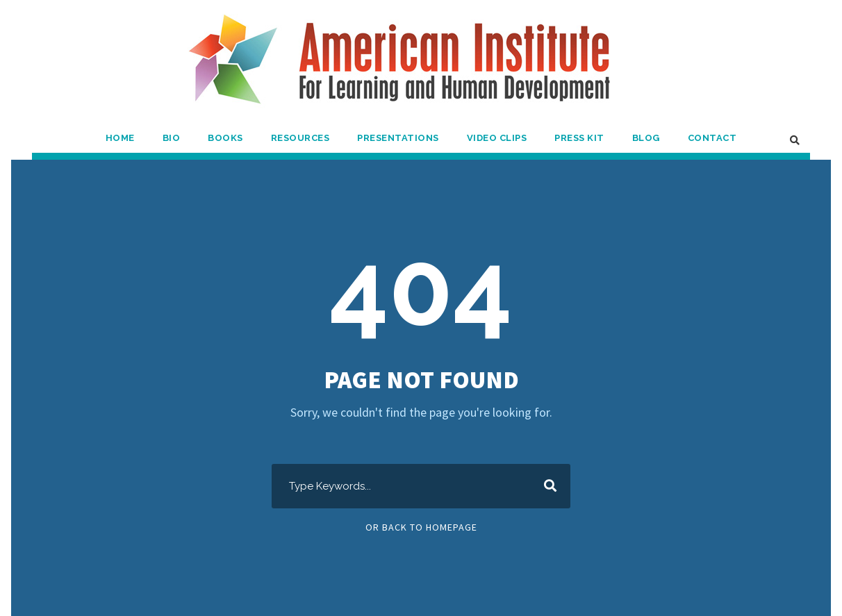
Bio (172, 138)
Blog (646, 138)
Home (120, 138)
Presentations (398, 138)
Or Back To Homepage (421, 527)
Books (225, 138)
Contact (712, 138)
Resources (300, 138)
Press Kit (579, 138)
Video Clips (497, 138)
